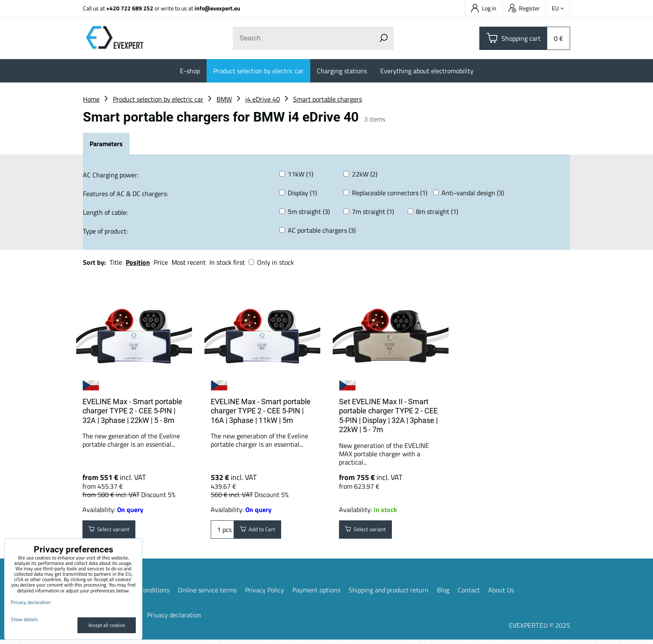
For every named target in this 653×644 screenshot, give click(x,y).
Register (524, 8)
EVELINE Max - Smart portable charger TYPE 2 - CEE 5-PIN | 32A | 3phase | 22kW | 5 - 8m (132, 411)
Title (116, 262)
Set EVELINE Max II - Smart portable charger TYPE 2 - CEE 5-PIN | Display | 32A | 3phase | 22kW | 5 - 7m (388, 416)
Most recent (189, 262)
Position (138, 262)
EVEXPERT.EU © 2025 (540, 629)
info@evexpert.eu (217, 8)
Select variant (115, 532)
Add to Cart (263, 532)
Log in (484, 8)
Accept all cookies (107, 625)
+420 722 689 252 (130, 8)
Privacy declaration (174, 619)
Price (161, 262)
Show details (24, 619)
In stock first (227, 262)
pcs (222, 532)
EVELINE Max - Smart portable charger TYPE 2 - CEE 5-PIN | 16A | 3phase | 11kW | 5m (261, 411)
